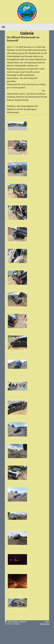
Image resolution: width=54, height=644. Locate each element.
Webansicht (44, 624)
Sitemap (23, 621)
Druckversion (12, 621)
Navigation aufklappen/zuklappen (27, 27)
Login (47, 621)
